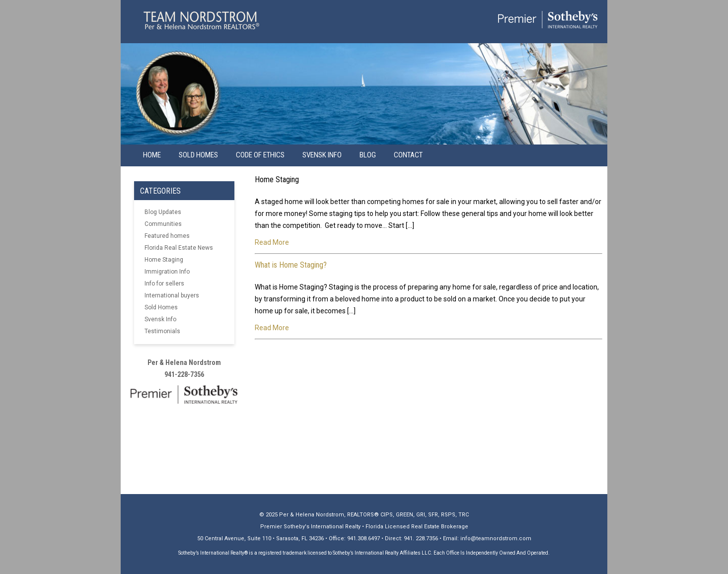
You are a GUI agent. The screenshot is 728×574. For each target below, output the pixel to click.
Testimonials (162, 331)
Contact (408, 155)
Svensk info (322, 155)
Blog (368, 155)
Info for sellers (164, 284)
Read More (272, 242)
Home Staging (164, 260)
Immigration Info (167, 272)
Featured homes (167, 236)
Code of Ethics (260, 155)
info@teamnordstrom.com (496, 538)
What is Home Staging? (291, 265)
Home (152, 155)
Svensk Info (160, 319)
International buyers (172, 295)
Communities (163, 224)
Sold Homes (198, 155)
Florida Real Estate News (179, 248)
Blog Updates (163, 212)
